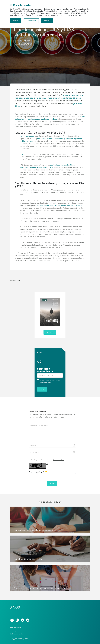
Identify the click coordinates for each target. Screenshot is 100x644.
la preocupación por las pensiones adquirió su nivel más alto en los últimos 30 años (49, 96)
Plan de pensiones (27, 136)
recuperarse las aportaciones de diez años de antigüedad (60, 205)
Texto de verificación (38, 472)
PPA (21, 154)
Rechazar (47, 21)
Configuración (31, 21)
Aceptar (16, 21)
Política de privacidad (17, 634)
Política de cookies (16, 628)
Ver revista (50, 332)
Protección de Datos (45, 383)
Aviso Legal (14, 631)
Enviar (42, 389)
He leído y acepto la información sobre (48, 460)
